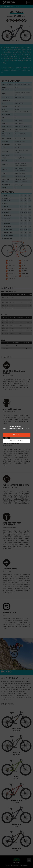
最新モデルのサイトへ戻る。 (16, 441)
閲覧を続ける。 (16, 435)
